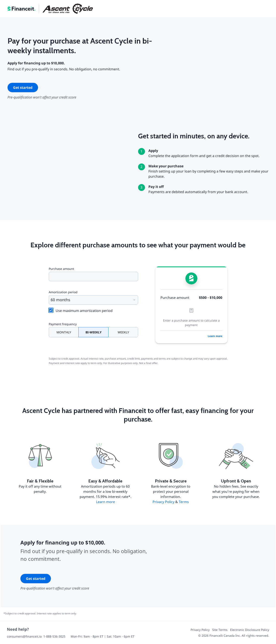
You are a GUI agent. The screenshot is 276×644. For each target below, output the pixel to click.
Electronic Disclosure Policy (250, 630)
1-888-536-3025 (54, 636)
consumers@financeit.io (24, 636)
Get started (23, 88)
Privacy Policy (163, 502)
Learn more (215, 336)
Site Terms (220, 630)
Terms (184, 502)
